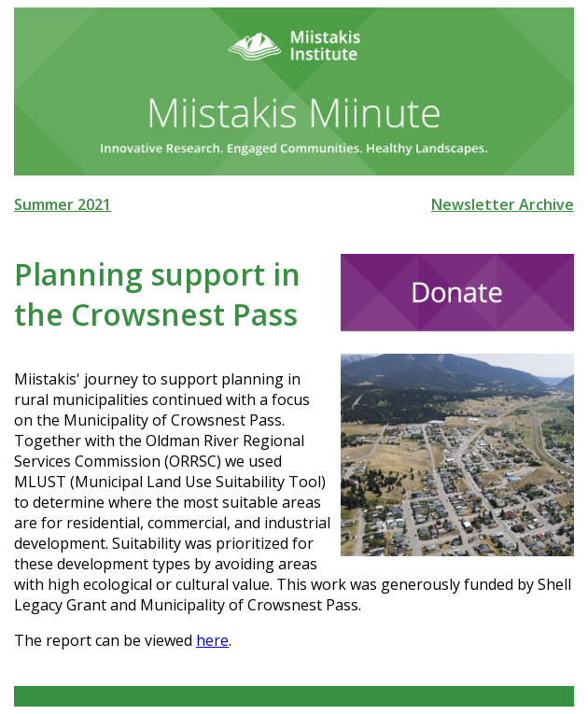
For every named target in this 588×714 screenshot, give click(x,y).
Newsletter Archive (503, 204)
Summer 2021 (63, 204)
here (212, 640)
